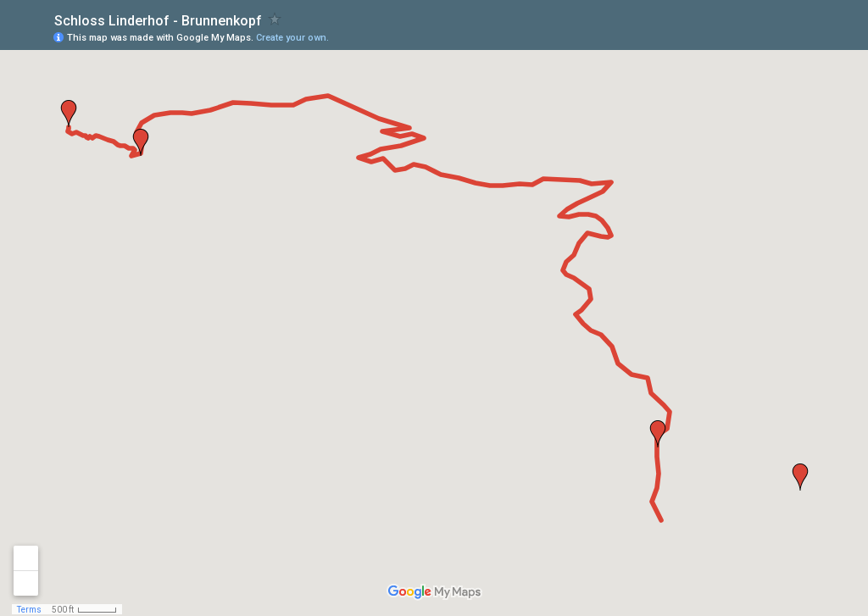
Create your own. (292, 38)
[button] (800, 477)
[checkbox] (275, 19)
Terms (29, 610)
